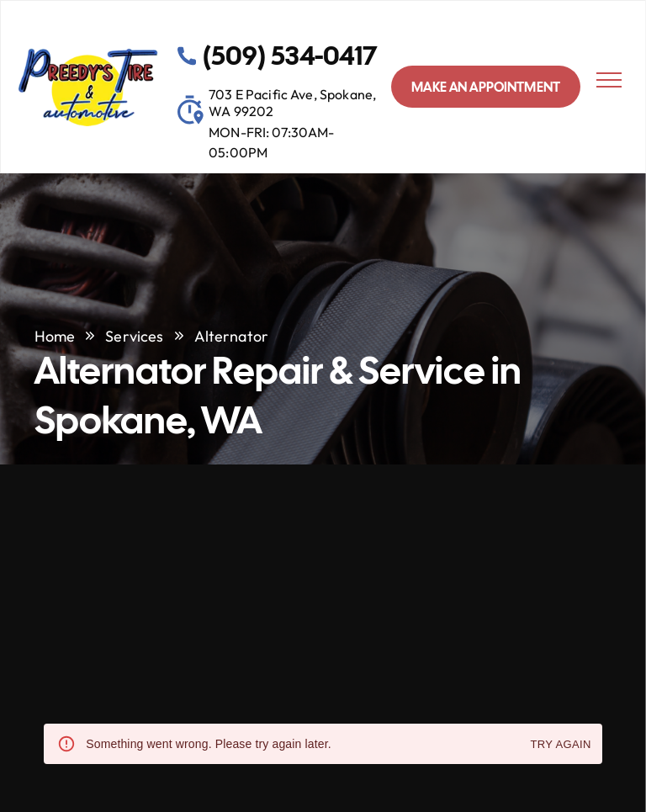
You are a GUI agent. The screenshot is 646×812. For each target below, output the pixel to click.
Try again (561, 745)
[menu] (609, 80)
